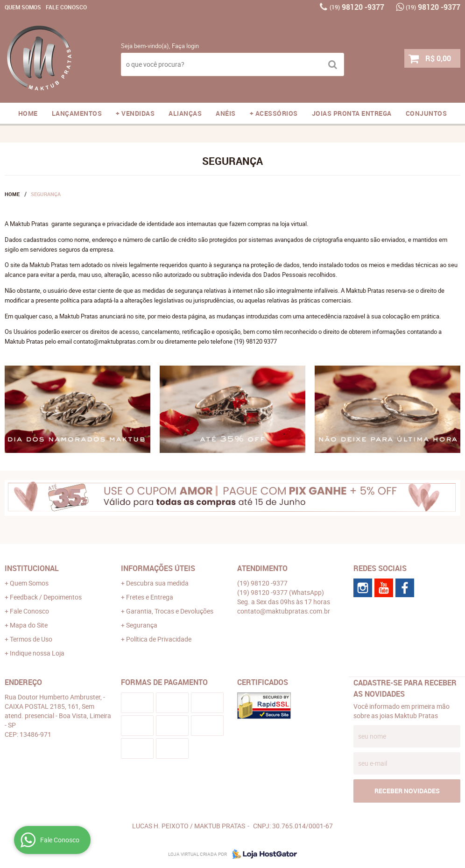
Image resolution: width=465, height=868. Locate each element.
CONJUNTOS (426, 113)
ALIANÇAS (185, 113)
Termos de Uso (31, 639)
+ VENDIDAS (135, 113)
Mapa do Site (29, 625)
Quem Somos (23, 7)
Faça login (185, 46)
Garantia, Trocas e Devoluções (170, 611)
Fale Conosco (66, 7)
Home (28, 113)
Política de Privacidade (159, 639)
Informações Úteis (158, 568)
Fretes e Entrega (150, 597)
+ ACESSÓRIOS (274, 113)
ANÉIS (226, 113)
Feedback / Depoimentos (46, 597)
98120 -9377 (357, 7)
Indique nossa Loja (37, 653)
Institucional (32, 568)
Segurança (142, 625)
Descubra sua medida (157, 583)
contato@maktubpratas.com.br (284, 611)
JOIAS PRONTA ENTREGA (352, 113)
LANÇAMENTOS (77, 113)
